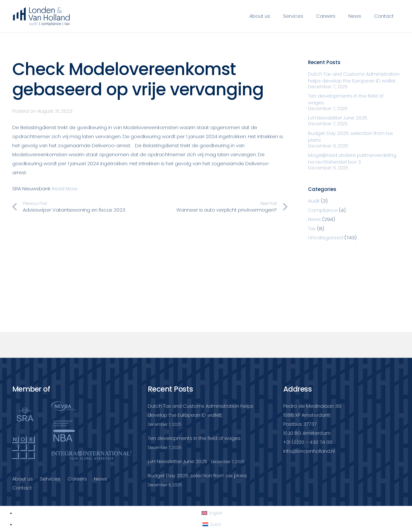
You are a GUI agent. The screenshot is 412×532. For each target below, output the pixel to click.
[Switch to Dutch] (212, 524)
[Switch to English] (212, 513)
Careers (77, 479)
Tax (312, 228)
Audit (314, 201)
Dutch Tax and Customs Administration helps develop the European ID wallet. (354, 77)
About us (23, 479)
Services (50, 479)
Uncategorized (326, 237)
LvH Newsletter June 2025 (338, 118)
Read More (65, 189)
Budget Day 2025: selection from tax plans (197, 475)
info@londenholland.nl (309, 451)
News (314, 219)
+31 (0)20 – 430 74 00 (308, 442)
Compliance (323, 210)
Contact (22, 488)
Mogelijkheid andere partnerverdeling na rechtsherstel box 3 (352, 158)
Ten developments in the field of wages (194, 438)
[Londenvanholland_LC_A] (42, 16)
